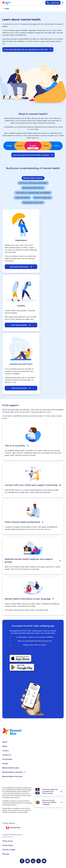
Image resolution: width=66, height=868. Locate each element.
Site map (6, 854)
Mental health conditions (33, 178)
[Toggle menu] (62, 3)
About (5, 742)
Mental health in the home (12, 776)
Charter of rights (9, 850)
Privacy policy (8, 845)
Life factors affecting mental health (33, 183)
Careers (6, 751)
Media (5, 746)
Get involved (7, 759)
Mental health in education (14, 772)
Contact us (7, 755)
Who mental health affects (33, 188)
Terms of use (7, 841)
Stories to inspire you (42, 198)
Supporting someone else (33, 203)
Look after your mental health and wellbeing (33, 193)
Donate (5, 764)
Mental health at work (11, 768)
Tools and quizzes (22, 198)
